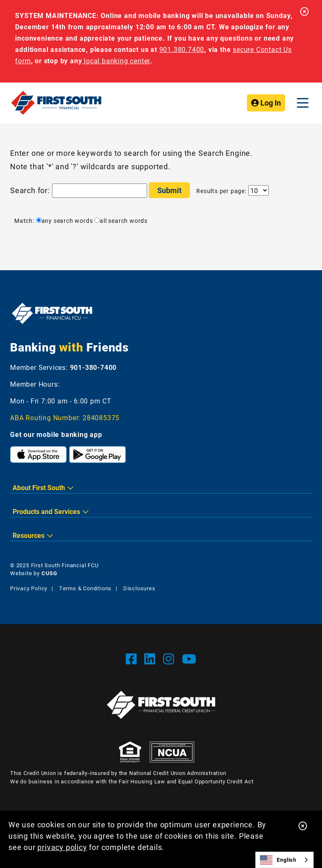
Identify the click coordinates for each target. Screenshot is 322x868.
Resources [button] (29, 535)
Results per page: (221, 191)
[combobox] (284, 860)
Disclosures (139, 588)
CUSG (49, 573)
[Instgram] (170, 659)
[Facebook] (133, 659)
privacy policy (62, 847)
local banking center (116, 61)
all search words (121, 221)
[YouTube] (189, 659)
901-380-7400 (93, 367)
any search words (65, 221)
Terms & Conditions (85, 588)
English (278, 860)
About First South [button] (39, 487)
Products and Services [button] (46, 511)
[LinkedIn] (152, 659)
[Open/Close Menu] (303, 103)
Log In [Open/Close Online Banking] (266, 103)
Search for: (30, 190)
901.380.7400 (182, 49)
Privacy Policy (29, 588)
